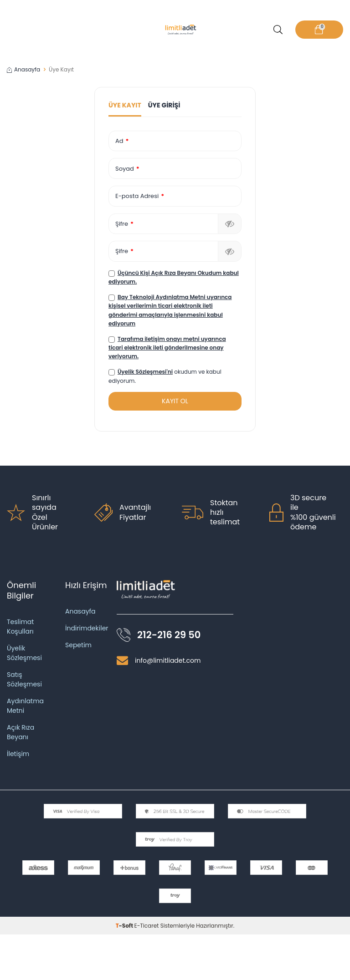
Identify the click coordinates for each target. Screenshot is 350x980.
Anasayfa (23, 70)
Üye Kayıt (125, 105)
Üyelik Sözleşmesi (24, 653)
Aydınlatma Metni (25, 706)
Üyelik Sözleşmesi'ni (145, 372)
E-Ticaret (147, 926)
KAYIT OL (175, 401)
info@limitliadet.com (168, 660)
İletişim (18, 754)
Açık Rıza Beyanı (21, 732)
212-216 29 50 (169, 635)
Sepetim (78, 645)
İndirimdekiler (87, 628)
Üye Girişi (164, 105)
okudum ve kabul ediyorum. (165, 376)
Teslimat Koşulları (20, 627)
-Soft (125, 926)
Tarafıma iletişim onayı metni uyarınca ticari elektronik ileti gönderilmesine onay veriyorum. (167, 348)
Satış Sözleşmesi (24, 679)
